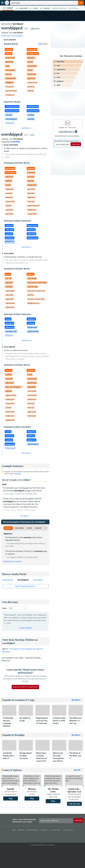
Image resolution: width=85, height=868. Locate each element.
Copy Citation (25, 628)
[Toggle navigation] (2, 3)
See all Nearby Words (25, 586)
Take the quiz (74, 804)
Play (11, 798)
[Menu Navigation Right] (83, 8)
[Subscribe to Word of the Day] (62, 144)
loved (29, 528)
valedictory (66, 132)
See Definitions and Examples (67, 136)
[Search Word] (81, 3)
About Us (22, 830)
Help (14, 830)
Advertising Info (33, 830)
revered (8, 528)
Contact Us (45, 830)
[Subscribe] (79, 820)
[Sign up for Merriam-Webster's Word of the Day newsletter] (56, 821)
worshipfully (8, 580)
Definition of (12, 36)
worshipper (38, 580)
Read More (18, 474)
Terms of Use (68, 830)
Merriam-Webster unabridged (25, 687)
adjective (35, 28)
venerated (19, 528)
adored (38, 528)
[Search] (47, 3)
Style (4, 608)
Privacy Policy (56, 830)
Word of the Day (68, 128)
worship (16, 142)
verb (32, 135)
